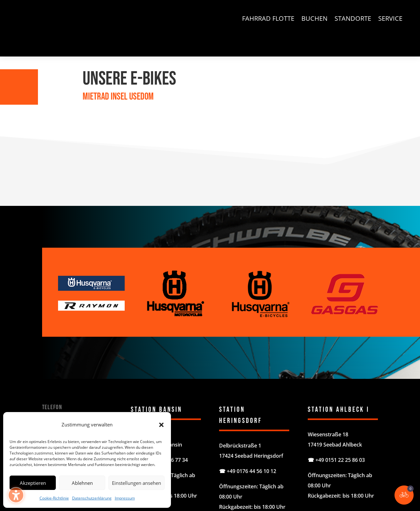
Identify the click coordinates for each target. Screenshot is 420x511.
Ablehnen (82, 483)
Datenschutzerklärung (92, 498)
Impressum (125, 498)
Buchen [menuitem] (314, 19)
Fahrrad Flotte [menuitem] (268, 19)
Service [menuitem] (390, 19)
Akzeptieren (33, 483)
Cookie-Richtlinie (54, 498)
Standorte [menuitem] (353, 19)
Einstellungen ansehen (136, 483)
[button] (8, 8)
